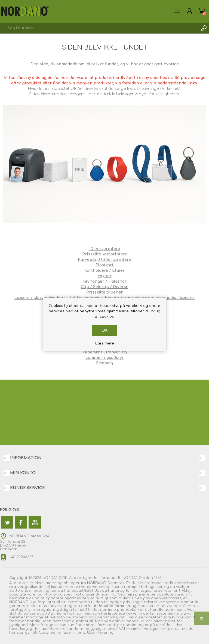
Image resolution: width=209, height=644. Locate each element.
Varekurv (202, 11)
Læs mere (105, 343)
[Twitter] (7, 522)
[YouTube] (35, 522)
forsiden (131, 83)
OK (105, 330)
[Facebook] (21, 522)
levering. (106, 633)
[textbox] (99, 28)
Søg (204, 28)
